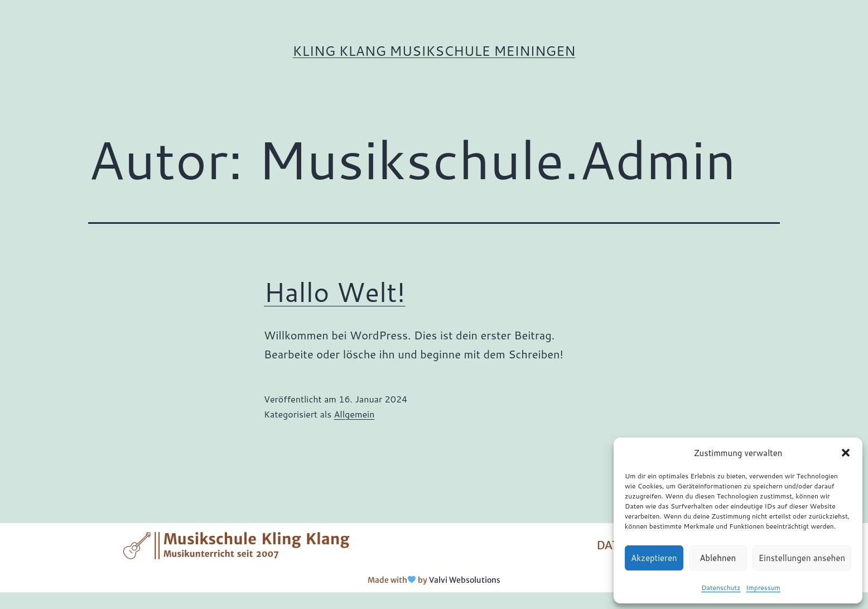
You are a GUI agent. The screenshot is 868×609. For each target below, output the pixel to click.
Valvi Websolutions (465, 580)
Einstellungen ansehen (802, 558)
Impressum (763, 588)
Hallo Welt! (335, 291)
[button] (846, 453)
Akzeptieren (654, 558)
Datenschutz (721, 588)
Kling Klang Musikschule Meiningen (434, 51)
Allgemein (354, 414)
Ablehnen (718, 558)
